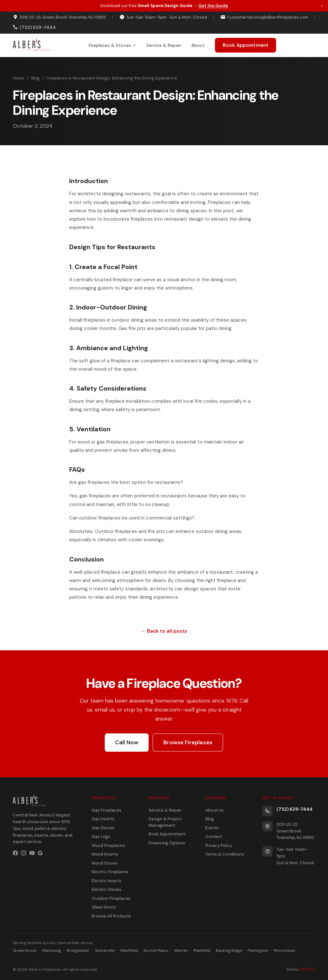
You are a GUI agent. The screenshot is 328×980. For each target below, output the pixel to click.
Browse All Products (111, 916)
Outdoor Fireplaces (111, 898)
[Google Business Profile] (40, 853)
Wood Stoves (105, 863)
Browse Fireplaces (188, 742)
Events (212, 828)
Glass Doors (104, 907)
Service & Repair (164, 45)
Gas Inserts (103, 819)
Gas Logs (101, 836)
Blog (35, 78)
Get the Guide (213, 6)
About (198, 45)
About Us (214, 810)
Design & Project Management (165, 822)
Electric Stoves (107, 889)
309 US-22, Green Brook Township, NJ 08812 (59, 17)
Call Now (127, 742)
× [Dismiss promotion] (322, 6)
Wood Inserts (105, 854)
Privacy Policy (219, 845)
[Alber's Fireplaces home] (31, 45)
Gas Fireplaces (107, 810)
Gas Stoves (103, 828)
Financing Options (167, 843)
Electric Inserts (107, 881)
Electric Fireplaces (110, 872)
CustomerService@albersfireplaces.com (264, 17)
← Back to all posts (164, 631)
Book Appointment (246, 45)
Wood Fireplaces (108, 845)
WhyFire (308, 969)
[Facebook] (15, 853)
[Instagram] (24, 853)
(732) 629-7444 (295, 809)
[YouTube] (32, 853)
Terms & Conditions (225, 854)
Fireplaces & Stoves (112, 45)
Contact (214, 836)
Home (19, 78)
